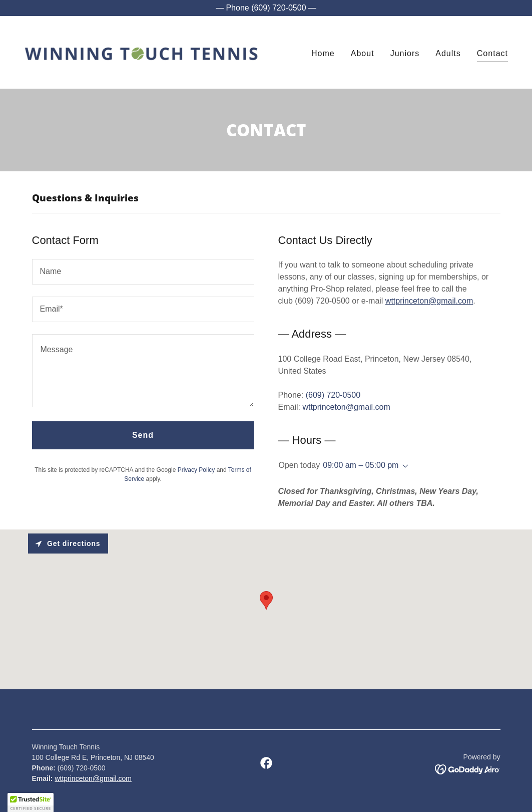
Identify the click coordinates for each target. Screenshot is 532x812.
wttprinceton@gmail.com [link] (346, 407)
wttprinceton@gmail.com (429, 301)
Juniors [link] (405, 53)
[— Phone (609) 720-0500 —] (266, 8)
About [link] (363, 53)
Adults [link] (448, 53)
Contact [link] (492, 53)
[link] (141, 52)
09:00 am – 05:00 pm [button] (361, 465)
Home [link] (323, 53)
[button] (403, 466)
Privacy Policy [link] (196, 470)
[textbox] (143, 272)
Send (143, 435)
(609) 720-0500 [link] (333, 395)
